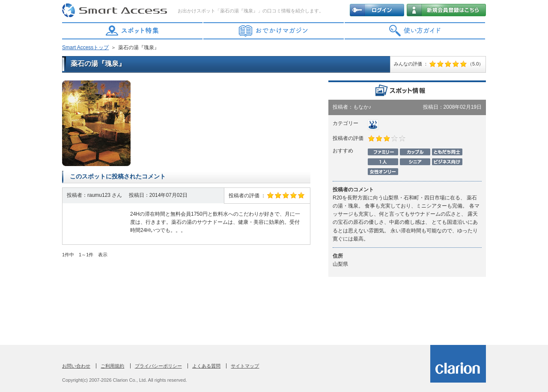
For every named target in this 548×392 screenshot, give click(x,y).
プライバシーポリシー (158, 366)
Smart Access (116, 11)
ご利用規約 (112, 366)
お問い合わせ (76, 366)
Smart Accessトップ (85, 48)
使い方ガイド (415, 31)
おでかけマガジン (274, 31)
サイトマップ (245, 366)
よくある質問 (206, 366)
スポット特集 (133, 31)
